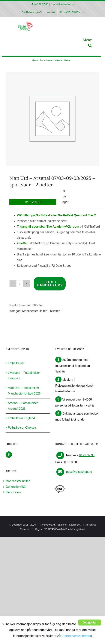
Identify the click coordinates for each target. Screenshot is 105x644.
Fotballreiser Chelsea (22, 428)
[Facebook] (9, 455)
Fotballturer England (21, 418)
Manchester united (18, 481)
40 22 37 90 (42, 4)
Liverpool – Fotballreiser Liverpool (24, 376)
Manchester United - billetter (41, 311)
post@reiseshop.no (64, 4)
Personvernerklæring (77, 639)
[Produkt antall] (20, 284)
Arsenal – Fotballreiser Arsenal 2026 (23, 406)
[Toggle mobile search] (90, 45)
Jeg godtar (90, 628)
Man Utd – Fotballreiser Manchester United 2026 (24, 391)
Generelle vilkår (16, 487)
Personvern (13, 492)
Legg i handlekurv (50, 284)
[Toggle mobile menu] (87, 40)
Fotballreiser (16, 363)
